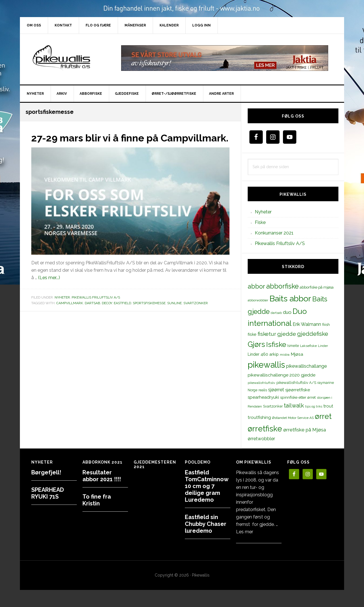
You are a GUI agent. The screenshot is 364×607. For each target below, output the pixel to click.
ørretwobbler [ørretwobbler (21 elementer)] (261, 439)
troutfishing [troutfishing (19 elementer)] (259, 417)
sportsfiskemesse (149, 313)
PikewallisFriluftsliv (68, 58)
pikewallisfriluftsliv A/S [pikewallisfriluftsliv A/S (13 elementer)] (296, 383)
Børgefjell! (46, 472)
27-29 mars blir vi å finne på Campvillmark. (98, 143)
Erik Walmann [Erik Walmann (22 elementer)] (307, 324)
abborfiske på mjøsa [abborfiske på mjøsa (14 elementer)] (317, 287)
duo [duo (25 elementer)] (287, 312)
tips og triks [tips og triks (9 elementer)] (314, 406)
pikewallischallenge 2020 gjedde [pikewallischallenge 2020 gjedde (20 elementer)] (282, 375)
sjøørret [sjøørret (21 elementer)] (276, 390)
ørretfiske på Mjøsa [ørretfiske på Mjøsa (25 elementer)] (305, 430)
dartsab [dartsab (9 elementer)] (276, 313)
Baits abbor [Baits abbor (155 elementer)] (290, 299)
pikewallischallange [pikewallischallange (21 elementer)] (306, 366)
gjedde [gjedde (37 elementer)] (287, 334)
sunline (174, 313)
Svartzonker (196, 313)
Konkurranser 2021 (274, 233)
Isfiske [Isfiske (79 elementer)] (276, 344)
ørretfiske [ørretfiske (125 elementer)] (265, 429)
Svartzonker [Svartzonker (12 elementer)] (273, 406)
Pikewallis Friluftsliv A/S (96, 308)
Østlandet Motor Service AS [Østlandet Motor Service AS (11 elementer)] (293, 418)
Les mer (245, 532)
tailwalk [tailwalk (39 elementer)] (294, 406)
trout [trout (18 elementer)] (328, 406)
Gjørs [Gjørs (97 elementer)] (256, 344)
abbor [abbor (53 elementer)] (256, 286)
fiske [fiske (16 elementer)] (252, 334)
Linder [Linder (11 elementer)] (323, 346)
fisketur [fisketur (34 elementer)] (267, 334)
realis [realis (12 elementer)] (263, 390)
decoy (107, 313)
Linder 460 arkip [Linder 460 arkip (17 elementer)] (263, 354)
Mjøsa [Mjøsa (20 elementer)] (297, 354)
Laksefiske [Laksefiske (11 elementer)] (308, 346)
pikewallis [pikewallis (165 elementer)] (266, 365)
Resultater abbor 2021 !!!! (102, 476)
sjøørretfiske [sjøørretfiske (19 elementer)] (298, 390)
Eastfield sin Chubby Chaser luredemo (206, 524)
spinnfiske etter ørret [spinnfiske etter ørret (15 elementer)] (298, 397)
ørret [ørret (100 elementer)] (323, 416)
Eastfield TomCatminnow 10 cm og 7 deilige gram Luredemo (207, 486)
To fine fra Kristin (97, 500)
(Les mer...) (49, 288)
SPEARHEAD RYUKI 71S (48, 493)
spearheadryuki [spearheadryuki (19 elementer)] (263, 397)
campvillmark (70, 313)
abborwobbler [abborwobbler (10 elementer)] (258, 300)
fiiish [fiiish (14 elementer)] (326, 324)
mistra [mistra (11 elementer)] (285, 355)
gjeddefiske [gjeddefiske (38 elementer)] (313, 334)
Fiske (260, 222)
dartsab (92, 313)
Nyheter (62, 308)
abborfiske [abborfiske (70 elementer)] (282, 286)
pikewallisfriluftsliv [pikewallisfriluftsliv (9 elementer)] (261, 383)
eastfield (122, 313)
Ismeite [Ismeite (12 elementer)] (293, 346)
